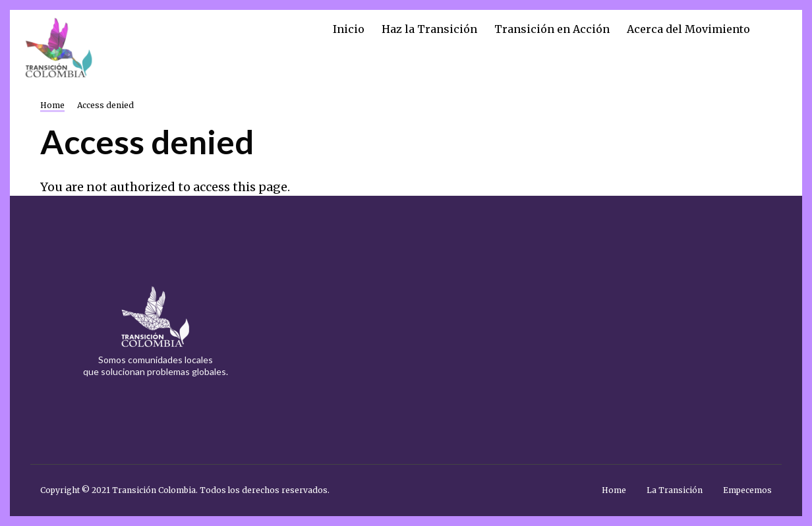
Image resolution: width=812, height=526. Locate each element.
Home (614, 490)
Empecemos (747, 490)
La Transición (675, 490)
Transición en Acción (552, 29)
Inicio (349, 29)
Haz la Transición (429, 29)
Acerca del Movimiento (688, 29)
